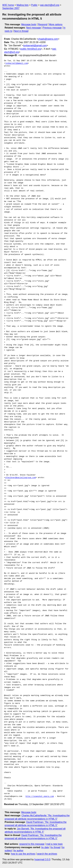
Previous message (52, 28)
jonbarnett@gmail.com (35, 45)
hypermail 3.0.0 (42, 859)
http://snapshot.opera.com (40, 796)
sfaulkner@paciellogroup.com (20, 478)
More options (56, 24)
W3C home (8, 5)
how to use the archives (23, 854)
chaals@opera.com (48, 39)
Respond (43, 24)
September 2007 (11, 8)
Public (34, 5)
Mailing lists (23, 5)
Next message (34, 28)
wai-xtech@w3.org (50, 5)
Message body (29, 24)
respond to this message (32, 844)
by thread (56, 847)
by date (45, 847)
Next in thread (21, 31)
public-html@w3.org (31, 49)
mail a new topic (55, 844)
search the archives (47, 854)
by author (19, 851)
